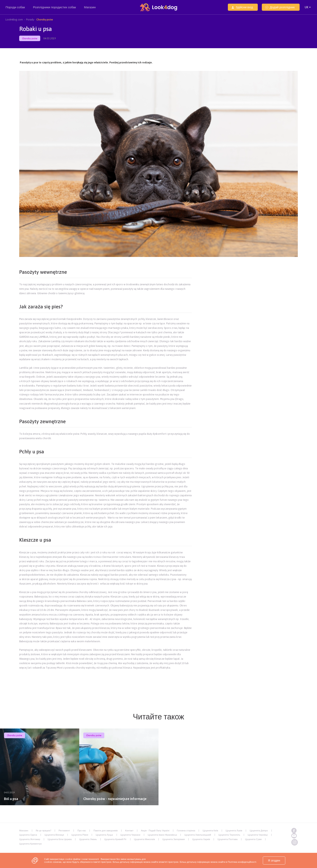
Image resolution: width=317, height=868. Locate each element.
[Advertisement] (106, 682)
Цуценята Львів (234, 830)
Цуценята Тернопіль (229, 835)
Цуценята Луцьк (104, 835)
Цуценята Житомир (30, 839)
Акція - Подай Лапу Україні (155, 830)
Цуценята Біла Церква (60, 839)
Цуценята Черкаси (130, 835)
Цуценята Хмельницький (198, 835)
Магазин (90, 7)
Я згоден (274, 860)
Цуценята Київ (210, 830)
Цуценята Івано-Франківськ (162, 835)
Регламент (64, 830)
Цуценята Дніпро (259, 830)
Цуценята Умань (88, 839)
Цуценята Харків (201, 839)
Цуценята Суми (253, 839)
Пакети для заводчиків (105, 830)
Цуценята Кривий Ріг (115, 839)
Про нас (82, 830)
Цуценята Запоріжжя (173, 839)
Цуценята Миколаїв (145, 839)
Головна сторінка (186, 830)
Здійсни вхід (242, 7)
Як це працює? (43, 830)
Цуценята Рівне (80, 835)
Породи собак (15, 10)
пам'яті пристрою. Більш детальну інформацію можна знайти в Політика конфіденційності (208, 862)
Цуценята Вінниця (54, 835)
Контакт (129, 830)
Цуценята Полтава (228, 839)
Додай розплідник (280, 7)
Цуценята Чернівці (258, 835)
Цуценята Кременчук (30, 844)
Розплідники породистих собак (54, 10)
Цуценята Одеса (28, 835)
